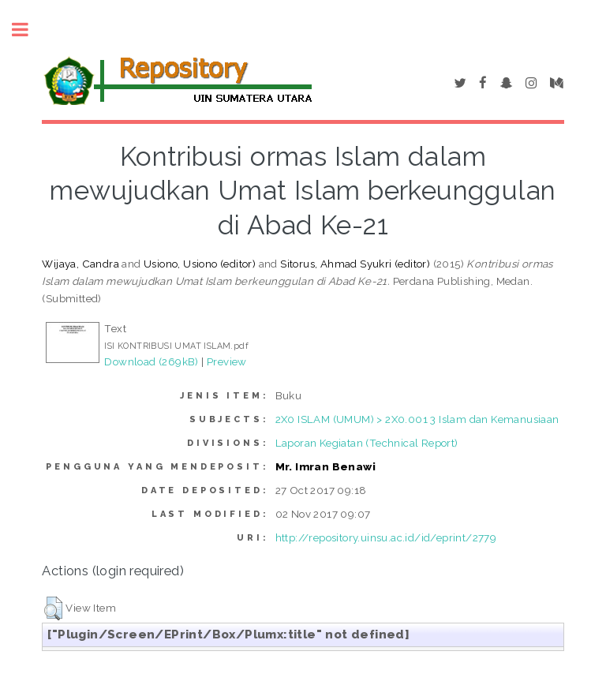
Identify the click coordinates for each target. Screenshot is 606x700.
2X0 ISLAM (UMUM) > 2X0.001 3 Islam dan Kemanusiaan (417, 419)
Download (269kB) (151, 361)
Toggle (28, 30)
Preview (227, 361)
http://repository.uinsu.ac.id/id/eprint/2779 (386, 537)
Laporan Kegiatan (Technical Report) (367, 443)
